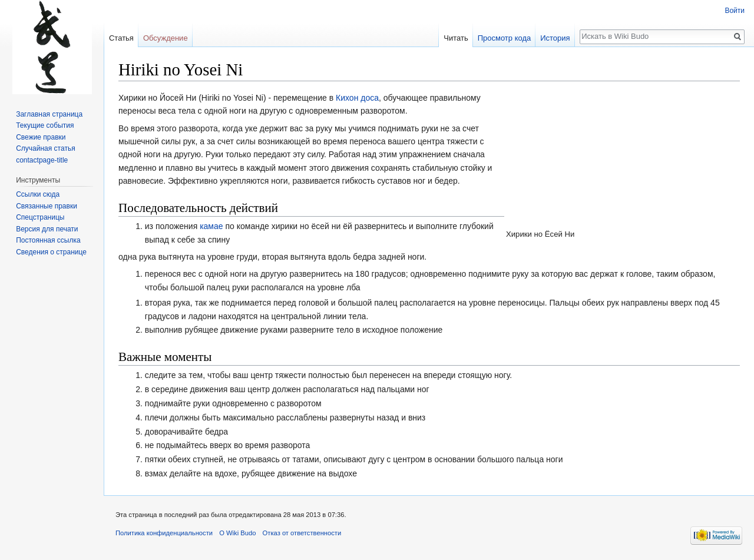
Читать (456, 38)
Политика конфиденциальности (164, 533)
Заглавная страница (49, 114)
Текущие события (45, 125)
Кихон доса (357, 98)
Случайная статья (45, 148)
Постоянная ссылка (48, 240)
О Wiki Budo (237, 533)
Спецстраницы (40, 217)
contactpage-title (42, 160)
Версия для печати (47, 229)
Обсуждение (166, 38)
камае (211, 226)
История (555, 38)
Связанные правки (47, 206)
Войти (735, 11)
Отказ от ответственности (302, 533)
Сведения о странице (51, 252)
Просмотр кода (505, 38)
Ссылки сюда (38, 194)
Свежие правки (41, 137)
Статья (121, 38)
